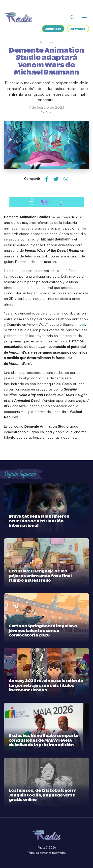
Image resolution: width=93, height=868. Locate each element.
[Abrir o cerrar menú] (84, 17)
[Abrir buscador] (72, 17)
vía (82, 324)
